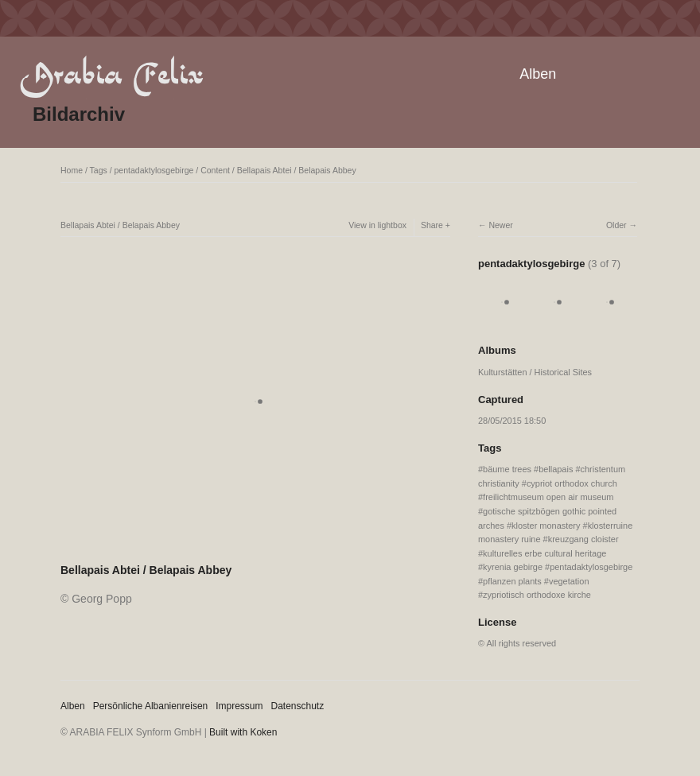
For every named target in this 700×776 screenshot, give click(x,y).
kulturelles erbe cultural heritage (544, 553)
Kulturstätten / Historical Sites (535, 372)
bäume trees (507, 469)
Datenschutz (298, 706)
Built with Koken (243, 732)
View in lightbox (377, 225)
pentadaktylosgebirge (154, 170)
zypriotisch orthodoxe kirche (537, 595)
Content (215, 170)
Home (72, 170)
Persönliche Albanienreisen (151, 706)
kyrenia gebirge (513, 567)
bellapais (556, 469)
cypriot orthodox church (572, 483)
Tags (99, 170)
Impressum (239, 706)
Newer (500, 225)
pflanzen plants (512, 581)
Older (616, 225)
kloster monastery (546, 526)
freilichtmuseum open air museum (548, 497)
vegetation (569, 581)
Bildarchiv (79, 114)
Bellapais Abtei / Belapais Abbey (297, 170)
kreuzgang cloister (583, 539)
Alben (538, 74)
